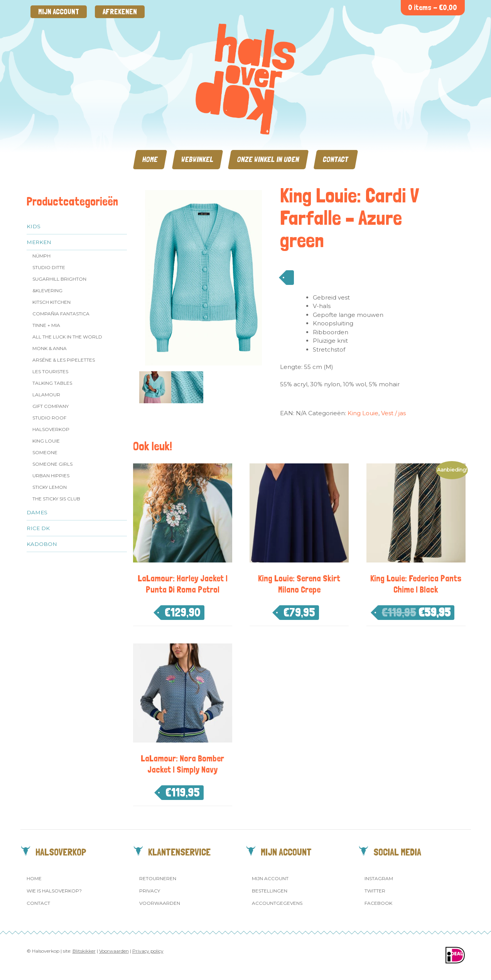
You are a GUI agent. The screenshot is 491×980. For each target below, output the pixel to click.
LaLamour (46, 395)
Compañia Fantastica (61, 314)
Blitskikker (84, 951)
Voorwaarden (160, 903)
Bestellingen (270, 891)
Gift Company (51, 406)
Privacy (150, 891)
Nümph (41, 256)
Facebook (378, 903)
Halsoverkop (51, 429)
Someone (45, 452)
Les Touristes (50, 371)
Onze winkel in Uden (268, 159)
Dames (37, 512)
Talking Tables (52, 383)
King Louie (46, 441)
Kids (34, 226)
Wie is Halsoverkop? (54, 891)
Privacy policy (148, 951)
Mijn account (59, 12)
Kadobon (42, 544)
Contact (336, 159)
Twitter (375, 891)
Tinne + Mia (46, 325)
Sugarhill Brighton (59, 279)
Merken (39, 242)
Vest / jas (393, 413)
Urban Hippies (51, 476)
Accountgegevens (277, 903)
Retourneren (158, 878)
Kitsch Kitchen (51, 302)
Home (150, 159)
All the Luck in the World (67, 337)
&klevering (47, 290)
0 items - (433, 8)
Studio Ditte (49, 267)
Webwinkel (197, 159)
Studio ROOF (49, 418)
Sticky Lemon (50, 487)
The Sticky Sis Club (56, 499)
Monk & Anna (50, 348)
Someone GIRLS (52, 464)
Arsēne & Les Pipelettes (64, 360)
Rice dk (38, 528)
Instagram (379, 878)
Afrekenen (120, 12)
